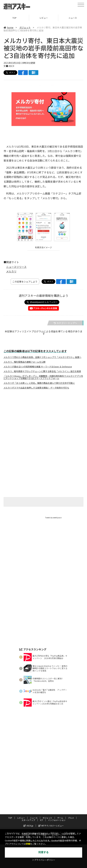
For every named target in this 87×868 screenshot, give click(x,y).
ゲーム (60, 818)
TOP (14, 18)
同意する (43, 852)
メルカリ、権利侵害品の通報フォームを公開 (24, 362)
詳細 (28, 844)
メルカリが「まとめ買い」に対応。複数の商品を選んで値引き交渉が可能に (39, 383)
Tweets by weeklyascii (53, 518)
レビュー (44, 18)
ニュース (34, 818)
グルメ (71, 818)
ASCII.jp (28, 826)
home (8, 27)
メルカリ (11, 271)
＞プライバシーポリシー (44, 860)
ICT (42, 820)
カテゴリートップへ (65, 323)
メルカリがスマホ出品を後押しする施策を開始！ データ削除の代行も (36, 388)
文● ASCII (9, 66)
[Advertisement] (43, 424)
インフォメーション (57, 820)
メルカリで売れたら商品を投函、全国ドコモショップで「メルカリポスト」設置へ (42, 357)
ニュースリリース (16, 267)
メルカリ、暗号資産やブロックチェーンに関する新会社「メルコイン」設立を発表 (42, 371)
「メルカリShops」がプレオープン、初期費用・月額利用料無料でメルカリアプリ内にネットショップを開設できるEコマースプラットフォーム (43, 377)
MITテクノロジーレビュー (51, 826)
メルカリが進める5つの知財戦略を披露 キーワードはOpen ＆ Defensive (38, 367)
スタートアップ (28, 820)
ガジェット (25, 27)
